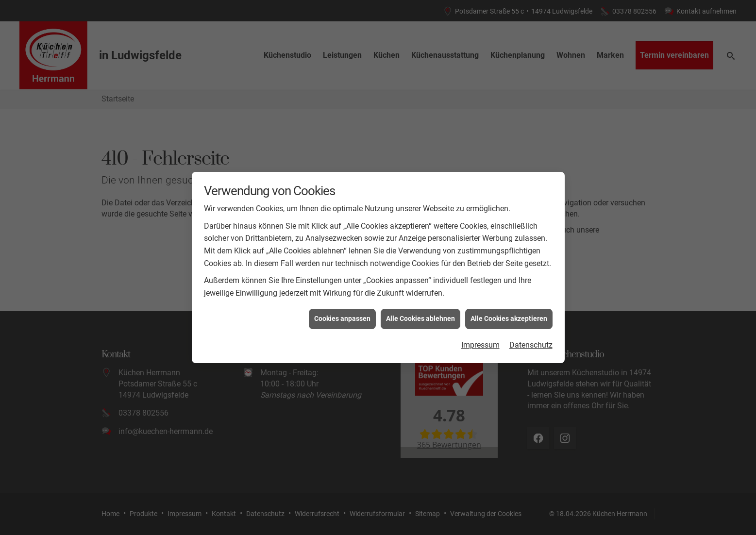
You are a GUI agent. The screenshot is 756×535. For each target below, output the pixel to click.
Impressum (480, 342)
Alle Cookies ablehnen (420, 315)
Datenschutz (531, 342)
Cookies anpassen (342, 315)
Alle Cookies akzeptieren (509, 315)
